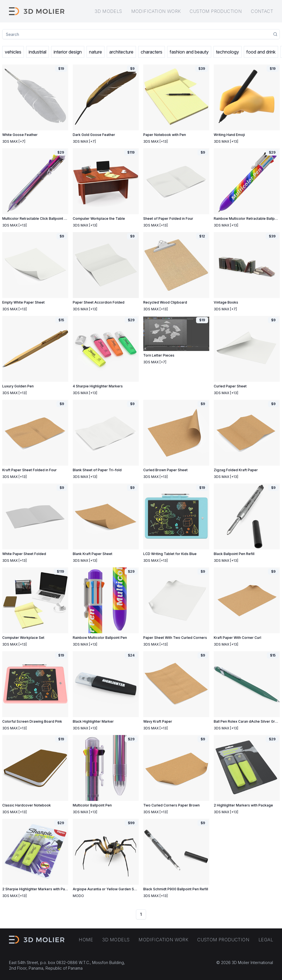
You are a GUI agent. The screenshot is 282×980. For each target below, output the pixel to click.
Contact (262, 11)
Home (86, 940)
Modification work (156, 11)
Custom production (216, 11)
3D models (108, 11)
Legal (266, 940)
